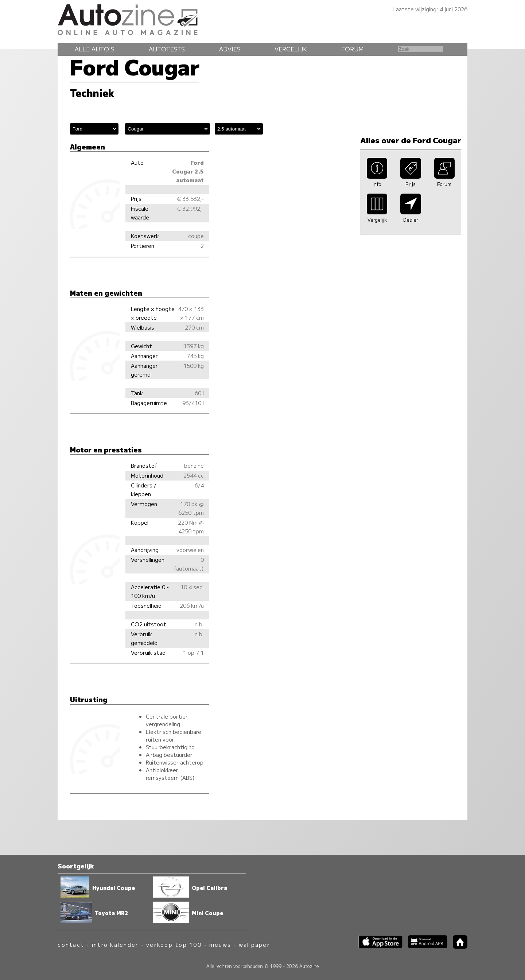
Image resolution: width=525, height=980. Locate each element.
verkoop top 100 (174, 944)
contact (71, 944)
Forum (353, 49)
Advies (230, 49)
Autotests (167, 49)
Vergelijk (291, 49)
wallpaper (254, 944)
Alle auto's (95, 49)
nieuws (220, 944)
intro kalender (115, 944)
